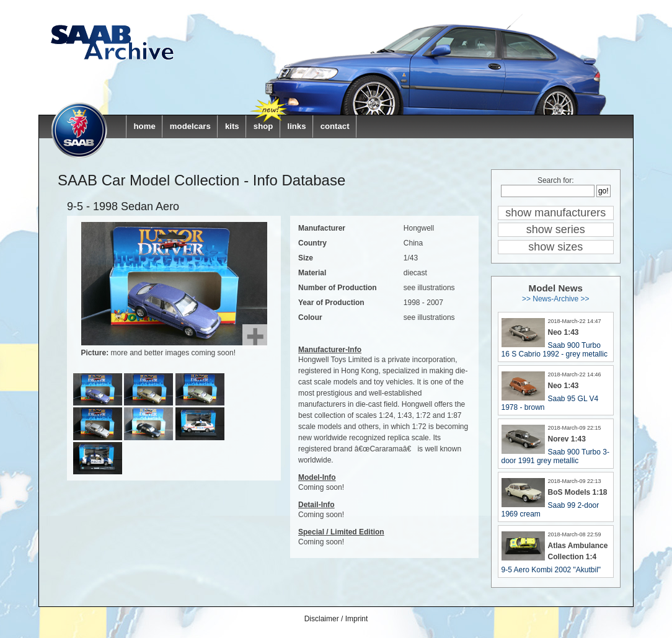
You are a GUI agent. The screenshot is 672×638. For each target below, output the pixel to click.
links (296, 126)
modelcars (190, 126)
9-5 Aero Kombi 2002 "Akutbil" (551, 570)
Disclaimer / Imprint (336, 619)
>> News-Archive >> (556, 299)
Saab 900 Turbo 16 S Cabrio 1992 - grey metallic (555, 350)
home (145, 126)
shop (263, 126)
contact (335, 126)
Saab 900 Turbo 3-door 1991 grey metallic (555, 456)
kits (232, 126)
